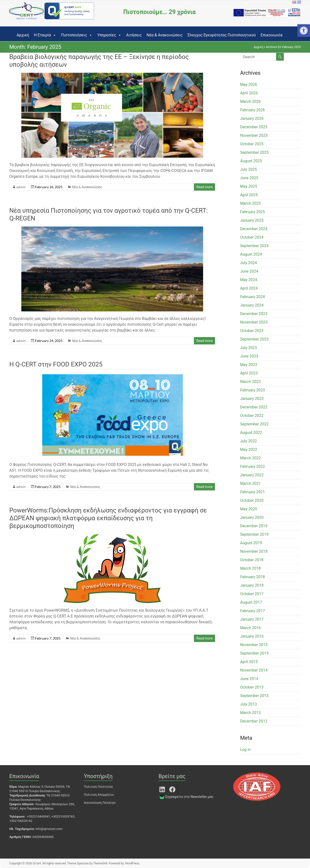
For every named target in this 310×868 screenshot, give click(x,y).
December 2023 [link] (254, 314)
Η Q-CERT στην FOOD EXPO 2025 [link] (56, 364)
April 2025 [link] (249, 195)
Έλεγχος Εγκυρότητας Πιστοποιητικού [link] (222, 35)
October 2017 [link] (252, 594)
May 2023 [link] (249, 365)
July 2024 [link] (249, 263)
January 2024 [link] (252, 305)
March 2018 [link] (250, 568)
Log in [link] (245, 750)
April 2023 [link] (249, 373)
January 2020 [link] (252, 517)
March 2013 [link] (250, 713)
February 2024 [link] (253, 297)
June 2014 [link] (249, 679)
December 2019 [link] (254, 526)
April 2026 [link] (249, 93)
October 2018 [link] (252, 560)
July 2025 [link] (249, 169)
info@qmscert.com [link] (49, 829)
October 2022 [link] (252, 416)
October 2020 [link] (252, 500)
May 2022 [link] (249, 450)
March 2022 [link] (250, 458)
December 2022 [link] (254, 407)
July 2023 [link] (249, 348)
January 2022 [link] (252, 475)
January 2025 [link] (252, 220)
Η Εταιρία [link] (45, 35)
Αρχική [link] (23, 35)
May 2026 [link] (249, 85)
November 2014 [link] (254, 670)
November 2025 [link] (254, 135)
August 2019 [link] (251, 543)
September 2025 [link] (254, 152)
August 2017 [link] (251, 602)
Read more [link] (204, 187)
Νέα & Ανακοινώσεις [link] (164, 35)
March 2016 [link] (250, 628)
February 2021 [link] (253, 492)
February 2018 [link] (253, 577)
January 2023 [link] (252, 399)
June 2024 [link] (249, 271)
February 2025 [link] (253, 212)
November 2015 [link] (254, 645)
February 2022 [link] (253, 466)
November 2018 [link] (254, 551)
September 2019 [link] (254, 534)
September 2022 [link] (254, 424)
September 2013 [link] (254, 696)
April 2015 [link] (249, 662)
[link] (304, 31)
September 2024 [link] (254, 246)
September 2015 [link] (254, 653)
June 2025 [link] (249, 178)
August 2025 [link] (251, 161)
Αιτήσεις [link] (134, 35)
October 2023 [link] (252, 331)
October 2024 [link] (252, 237)
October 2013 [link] (252, 687)
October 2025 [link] (252, 144)
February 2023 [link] (253, 390)
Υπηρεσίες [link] (109, 35)
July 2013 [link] (249, 704)
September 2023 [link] (254, 339)
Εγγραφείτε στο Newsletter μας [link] (189, 797)
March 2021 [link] (250, 483)
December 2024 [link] (254, 229)
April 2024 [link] (249, 288)
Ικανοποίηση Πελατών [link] (100, 803)
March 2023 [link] (250, 382)
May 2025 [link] (249, 186)
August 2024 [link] (251, 254)
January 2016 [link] (252, 636)
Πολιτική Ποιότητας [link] (98, 787)
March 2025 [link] (250, 203)
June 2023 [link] (249, 356)
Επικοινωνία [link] (271, 35)
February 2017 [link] (253, 611)
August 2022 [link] (251, 433)
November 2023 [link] (254, 322)
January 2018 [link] (252, 585)
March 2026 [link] (250, 101)
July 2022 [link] (249, 441)
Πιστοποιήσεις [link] (77, 35)
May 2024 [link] (249, 280)
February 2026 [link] (253, 110)
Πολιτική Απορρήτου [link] (99, 795)
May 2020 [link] (249, 509)
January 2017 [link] (252, 619)
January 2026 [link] (252, 118)
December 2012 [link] (254, 721)
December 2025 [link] (254, 127)
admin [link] (21, 187)
